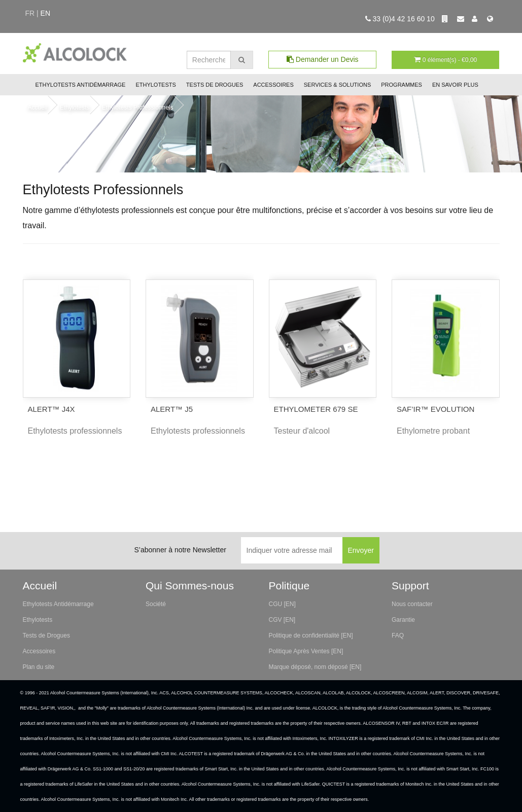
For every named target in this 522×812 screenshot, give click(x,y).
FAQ (398, 636)
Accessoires (273, 85)
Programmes (402, 85)
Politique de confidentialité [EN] (311, 636)
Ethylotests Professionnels (138, 108)
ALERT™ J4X (51, 409)
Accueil (38, 108)
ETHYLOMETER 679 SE (316, 409)
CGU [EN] (282, 604)
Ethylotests (155, 85)
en (45, 13)
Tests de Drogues (215, 85)
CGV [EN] (282, 620)
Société (156, 604)
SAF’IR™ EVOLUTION (436, 409)
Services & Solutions (337, 85)
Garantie (403, 620)
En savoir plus (455, 85)
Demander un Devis (323, 59)
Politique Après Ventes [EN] (306, 651)
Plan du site (39, 667)
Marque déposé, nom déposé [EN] (315, 667)
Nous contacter (412, 604)
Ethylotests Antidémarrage (81, 85)
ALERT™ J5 (172, 409)
